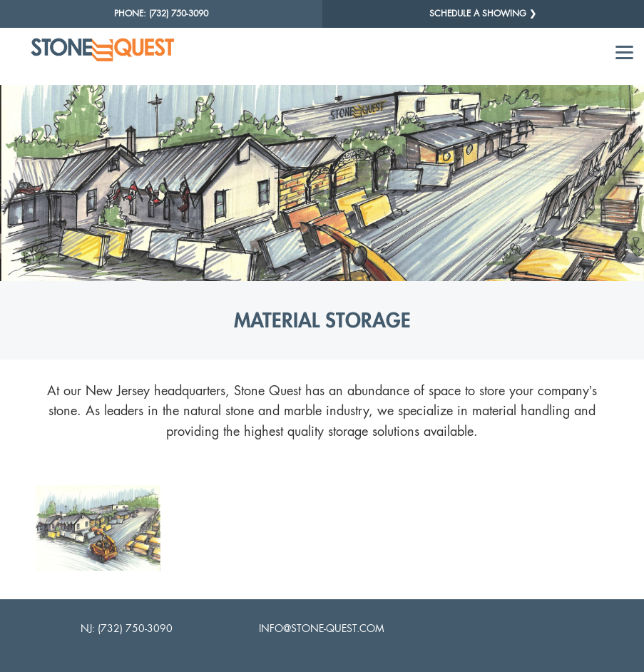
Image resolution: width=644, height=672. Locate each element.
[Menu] (624, 52)
